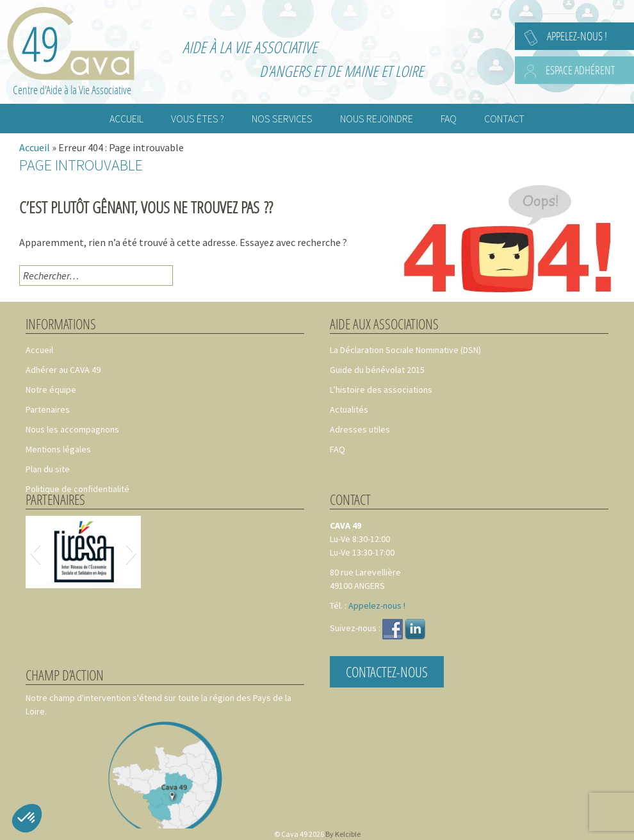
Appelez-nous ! (577, 36)
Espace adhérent (580, 70)
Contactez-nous (387, 672)
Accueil (35, 147)
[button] (35, 552)
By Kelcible (343, 834)
